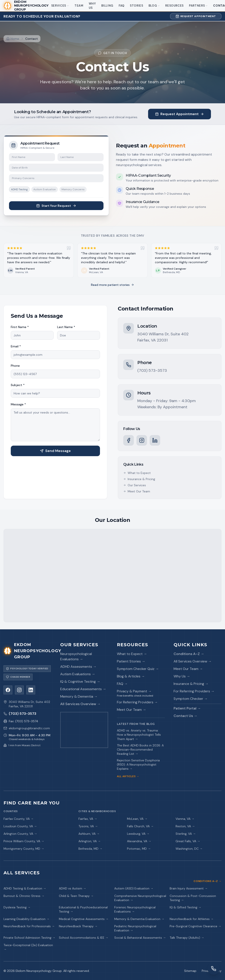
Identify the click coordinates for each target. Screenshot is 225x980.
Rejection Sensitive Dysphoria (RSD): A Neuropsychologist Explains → (138, 765)
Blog (154, 6)
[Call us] (27, 714)
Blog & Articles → (131, 676)
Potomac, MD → (139, 849)
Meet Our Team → (132, 710)
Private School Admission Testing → (29, 938)
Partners (198, 6)
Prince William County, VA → (24, 841)
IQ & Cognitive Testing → (80, 681)
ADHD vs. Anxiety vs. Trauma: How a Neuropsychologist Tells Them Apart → (139, 735)
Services (60, 6)
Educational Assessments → (83, 689)
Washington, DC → (189, 849)
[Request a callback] (214, 969)
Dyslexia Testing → (17, 907)
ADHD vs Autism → (73, 888)
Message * (18, 404)
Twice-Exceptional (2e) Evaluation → (28, 947)
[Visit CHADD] (18, 677)
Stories (137, 6)
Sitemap (190, 971)
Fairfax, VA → (88, 819)
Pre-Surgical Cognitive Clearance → (195, 926)
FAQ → (122, 684)
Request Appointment (196, 16)
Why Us (92, 6)
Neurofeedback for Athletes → (192, 919)
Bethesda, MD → (90, 849)
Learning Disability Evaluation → (26, 919)
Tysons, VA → (88, 826)
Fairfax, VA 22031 (152, 340)
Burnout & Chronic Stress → (24, 896)
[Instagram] (142, 440)
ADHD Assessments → (78, 667)
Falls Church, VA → (140, 826)
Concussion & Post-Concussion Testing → (193, 898)
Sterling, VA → (186, 834)
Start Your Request (56, 206)
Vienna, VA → (185, 819)
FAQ (122, 6)
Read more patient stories (112, 285)
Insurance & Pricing (139, 479)
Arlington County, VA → (20, 834)
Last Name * (66, 327)
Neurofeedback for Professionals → (29, 926)
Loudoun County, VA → (20, 826)
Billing (107, 6)
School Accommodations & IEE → (84, 938)
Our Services (135, 485)
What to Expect (137, 473)
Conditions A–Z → (189, 654)
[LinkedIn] (155, 440)
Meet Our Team (137, 491)
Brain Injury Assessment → (189, 888)
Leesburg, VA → (138, 834)
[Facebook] (129, 440)
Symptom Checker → (191, 699)
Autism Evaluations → (78, 674)
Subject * (18, 385)
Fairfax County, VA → (19, 819)
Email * (16, 346)
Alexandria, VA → (139, 841)
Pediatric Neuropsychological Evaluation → (135, 928)
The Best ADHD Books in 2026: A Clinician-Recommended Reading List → (140, 750)
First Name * (20, 327)
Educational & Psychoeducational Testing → (83, 909)
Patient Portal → (187, 708)
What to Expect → (132, 654)
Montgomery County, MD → (24, 849)
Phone (15, 366)
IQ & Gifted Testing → (185, 907)
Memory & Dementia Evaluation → (139, 919)
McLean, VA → (137, 819)
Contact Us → (185, 716)
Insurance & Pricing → (191, 684)
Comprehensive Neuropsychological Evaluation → (140, 898)
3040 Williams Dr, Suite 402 (163, 334)
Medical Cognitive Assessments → (84, 919)
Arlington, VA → (90, 841)
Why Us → (182, 676)
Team (79, 6)
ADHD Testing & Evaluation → (25, 888)
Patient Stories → (131, 661)
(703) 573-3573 (152, 370)
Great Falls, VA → (188, 841)
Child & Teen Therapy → (76, 896)
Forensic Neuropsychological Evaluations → (135, 909)
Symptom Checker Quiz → (138, 669)
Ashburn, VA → (89, 834)
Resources (174, 6)
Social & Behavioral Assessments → (140, 938)
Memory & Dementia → (79, 696)
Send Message (55, 451)
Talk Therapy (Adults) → (187, 938)
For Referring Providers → (137, 702)
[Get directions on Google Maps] (84, 730)
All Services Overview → (80, 704)
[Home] (13, 39)
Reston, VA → (185, 826)
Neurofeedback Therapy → (78, 926)
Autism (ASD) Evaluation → (134, 888)
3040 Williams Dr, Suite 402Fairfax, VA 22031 (29, 704)
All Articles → (128, 776)
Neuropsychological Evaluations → (76, 656)
